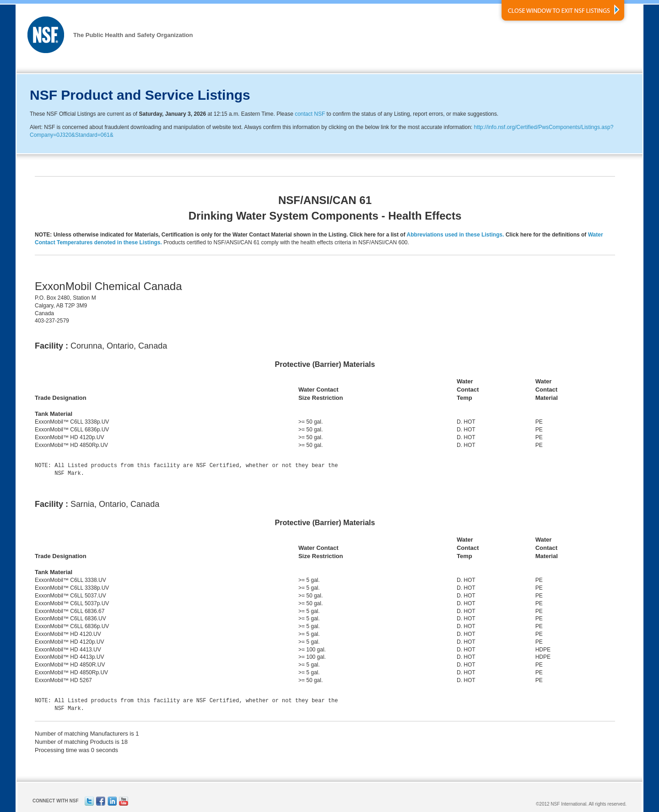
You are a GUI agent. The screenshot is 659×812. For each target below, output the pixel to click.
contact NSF (310, 114)
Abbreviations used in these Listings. (456, 235)
